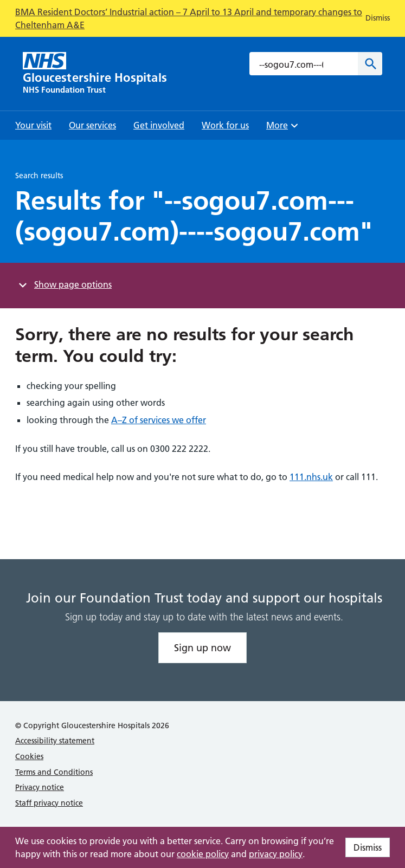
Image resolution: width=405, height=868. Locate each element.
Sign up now (202, 648)
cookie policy (203, 854)
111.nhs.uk (311, 477)
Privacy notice (40, 787)
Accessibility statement (55, 741)
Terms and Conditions (54, 772)
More (284, 129)
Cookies (29, 756)
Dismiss (368, 847)
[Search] (370, 64)
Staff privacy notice (49, 803)
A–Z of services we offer (159, 420)
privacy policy (276, 854)
